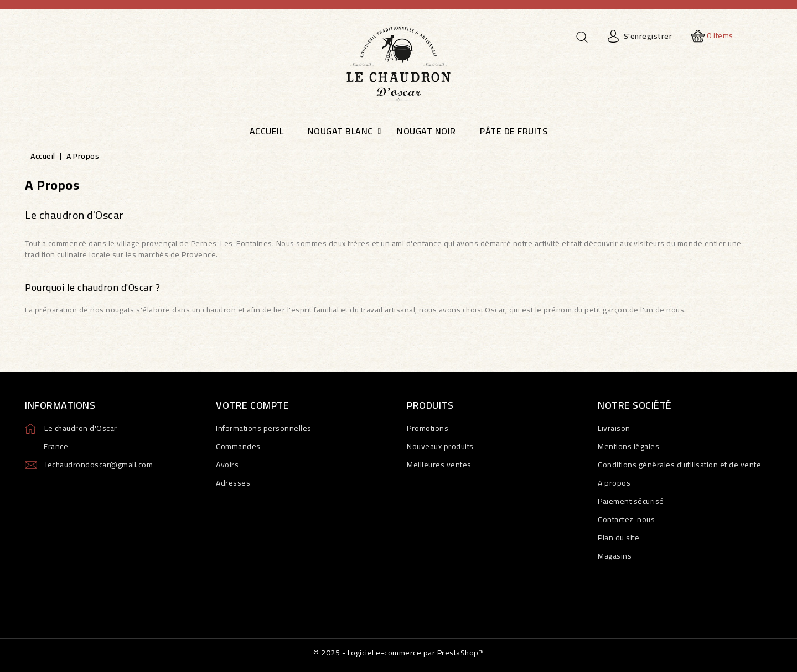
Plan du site (619, 538)
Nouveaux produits (440, 446)
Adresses (233, 483)
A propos (614, 483)
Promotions (428, 428)
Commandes (238, 446)
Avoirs (227, 465)
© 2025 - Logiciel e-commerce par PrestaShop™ (398, 653)
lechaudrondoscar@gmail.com (99, 465)
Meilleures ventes (439, 465)
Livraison (614, 428)
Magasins (615, 556)
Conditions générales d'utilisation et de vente (679, 465)
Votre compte (252, 405)
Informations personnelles (264, 428)
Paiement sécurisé (631, 501)
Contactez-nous (626, 519)
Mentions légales (628, 446)
